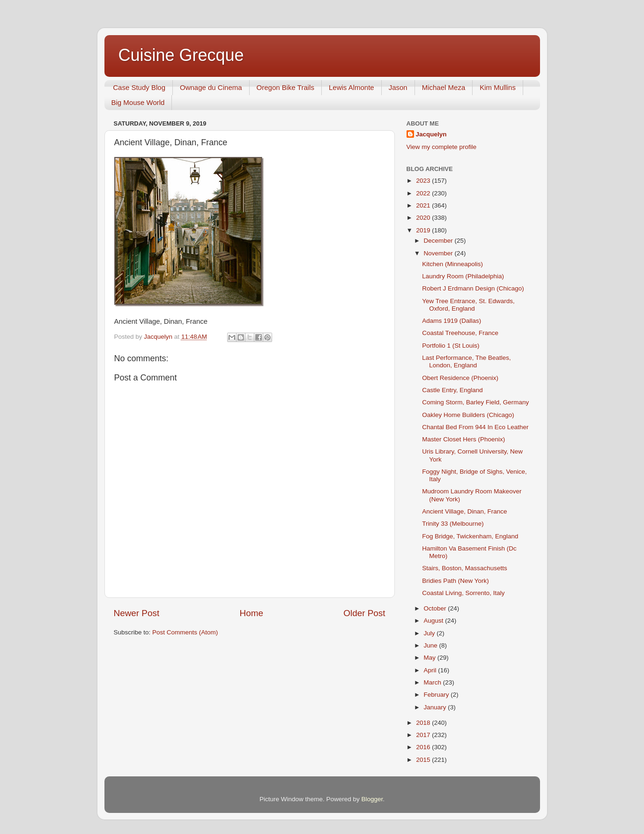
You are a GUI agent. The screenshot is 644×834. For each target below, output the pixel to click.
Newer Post (137, 613)
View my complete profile (442, 147)
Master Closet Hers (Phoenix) (463, 439)
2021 (424, 205)
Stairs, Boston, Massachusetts (465, 568)
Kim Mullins (498, 87)
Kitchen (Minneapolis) (452, 264)
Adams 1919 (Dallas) (452, 321)
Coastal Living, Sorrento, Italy (463, 593)
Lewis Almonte (352, 87)
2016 (424, 747)
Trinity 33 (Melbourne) (453, 524)
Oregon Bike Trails (285, 87)
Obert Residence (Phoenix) (460, 378)
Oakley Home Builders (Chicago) (468, 415)
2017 (424, 735)
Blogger (372, 799)
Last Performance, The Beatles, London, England (466, 361)
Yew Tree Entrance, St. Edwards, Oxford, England (468, 305)
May (431, 658)
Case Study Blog (139, 87)
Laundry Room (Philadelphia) (463, 276)
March (433, 682)
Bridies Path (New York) (455, 581)
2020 (424, 218)
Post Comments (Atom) (185, 632)
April (431, 670)
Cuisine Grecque (181, 55)
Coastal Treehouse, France (460, 333)
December (439, 241)
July (430, 633)
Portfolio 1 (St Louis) (451, 346)
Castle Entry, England (452, 390)
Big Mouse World (138, 102)
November (439, 253)
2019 (424, 230)
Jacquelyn (431, 134)
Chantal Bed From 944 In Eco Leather (475, 427)
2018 (424, 723)
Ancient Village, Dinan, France (464, 511)
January (436, 707)
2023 (424, 181)
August (435, 621)
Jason (398, 87)
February (437, 695)
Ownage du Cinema (211, 87)
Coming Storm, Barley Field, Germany (475, 402)
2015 (424, 760)
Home (252, 613)
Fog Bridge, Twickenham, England (470, 536)
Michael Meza (444, 87)
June (432, 645)
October (436, 608)
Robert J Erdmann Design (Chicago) (473, 288)
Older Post (364, 613)
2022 (424, 193)
